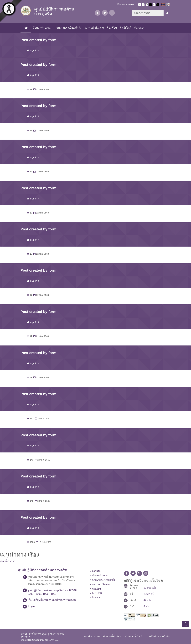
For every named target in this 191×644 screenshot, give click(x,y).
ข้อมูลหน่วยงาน (41, 28)
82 (30, 377)
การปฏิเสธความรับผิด (158, 636)
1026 (31, 542)
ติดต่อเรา (139, 28)
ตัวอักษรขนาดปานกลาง (143, 5)
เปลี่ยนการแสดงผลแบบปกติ (154, 5)
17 (30, 89)
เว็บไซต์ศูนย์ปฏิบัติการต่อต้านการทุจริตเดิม (52, 600)
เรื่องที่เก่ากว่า (8, 561)
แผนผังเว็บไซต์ (92, 636)
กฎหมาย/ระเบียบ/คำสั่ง (68, 28)
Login (32, 606)
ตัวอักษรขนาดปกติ (140, 5)
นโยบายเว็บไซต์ (133, 636)
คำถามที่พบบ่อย (112, 636)
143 (30, 460)
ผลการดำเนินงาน (94, 28)
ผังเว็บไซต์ (126, 28)
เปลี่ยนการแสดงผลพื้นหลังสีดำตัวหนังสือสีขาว (150, 5)
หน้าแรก (96, 571)
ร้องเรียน (112, 28)
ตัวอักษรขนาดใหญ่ (147, 5)
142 (30, 419)
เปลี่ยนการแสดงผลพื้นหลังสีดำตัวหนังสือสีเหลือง (158, 5)
